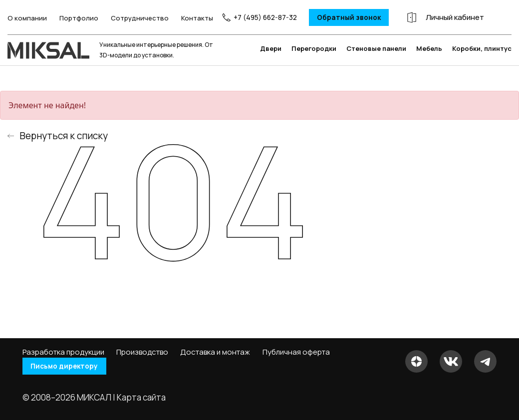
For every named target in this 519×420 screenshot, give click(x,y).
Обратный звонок (343, 17)
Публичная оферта (296, 352)
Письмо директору (69, 366)
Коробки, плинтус (482, 64)
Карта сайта (141, 397)
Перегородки (314, 64)
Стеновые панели (376, 64)
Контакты (190, 20)
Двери (271, 64)
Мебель (429, 64)
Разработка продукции (63, 352)
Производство (142, 352)
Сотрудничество (133, 20)
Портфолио (72, 20)
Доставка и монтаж (215, 352)
